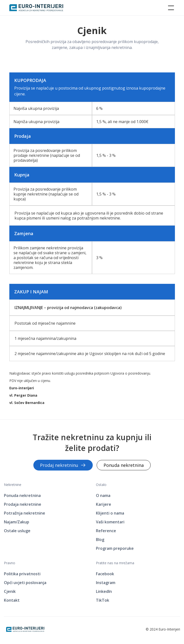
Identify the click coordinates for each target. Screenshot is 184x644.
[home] (36, 8)
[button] (170, 8)
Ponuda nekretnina (124, 465)
